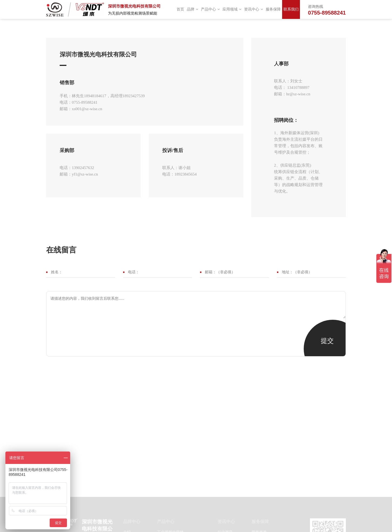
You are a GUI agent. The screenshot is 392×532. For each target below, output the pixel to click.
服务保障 (273, 9)
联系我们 (291, 9)
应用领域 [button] (232, 9)
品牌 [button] (192, 9)
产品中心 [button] (210, 9)
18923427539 (134, 96)
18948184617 (95, 96)
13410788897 (298, 87)
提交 (327, 341)
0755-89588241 (327, 13)
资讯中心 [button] (254, 9)
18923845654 (186, 174)
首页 (180, 9)
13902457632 (83, 168)
